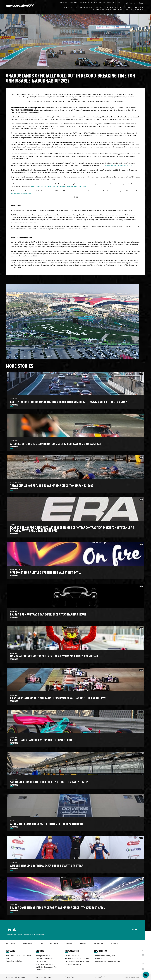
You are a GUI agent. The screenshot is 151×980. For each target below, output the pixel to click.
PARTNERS (94, 3)
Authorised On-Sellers (14, 961)
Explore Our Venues (72, 955)
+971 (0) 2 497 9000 (132, 977)
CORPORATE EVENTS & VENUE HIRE (107, 9)
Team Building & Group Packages (77, 961)
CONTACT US (111, 3)
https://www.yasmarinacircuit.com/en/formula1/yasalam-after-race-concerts (59, 186)
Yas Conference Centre (73, 964)
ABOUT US (102, 3)
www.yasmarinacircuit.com (21, 193)
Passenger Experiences (44, 958)
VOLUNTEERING (63, 3)
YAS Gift (83, 943)
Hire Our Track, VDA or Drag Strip (77, 958)
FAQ (41, 943)
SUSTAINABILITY (84, 3)
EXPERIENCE (40, 951)
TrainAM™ (98, 958)
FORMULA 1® (82, 7)
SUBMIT (134, 929)
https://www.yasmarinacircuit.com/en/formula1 (117, 165)
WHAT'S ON (68, 7)
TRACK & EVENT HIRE (72, 951)
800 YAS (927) (100, 977)
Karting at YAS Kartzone (44, 964)
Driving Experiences (43, 955)
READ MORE (14, 405)
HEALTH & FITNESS (101, 951)
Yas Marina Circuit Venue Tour (46, 967)
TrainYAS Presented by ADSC (105, 955)
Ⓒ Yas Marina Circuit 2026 (15, 977)
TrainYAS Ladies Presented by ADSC (107, 961)
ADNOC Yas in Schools (43, 970)
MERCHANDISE (74, 3)
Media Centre (27, 943)
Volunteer (69, 943)
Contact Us (54, 943)
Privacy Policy (70, 977)
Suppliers (114, 943)
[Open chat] (146, 975)
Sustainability (98, 943)
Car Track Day (41, 961)
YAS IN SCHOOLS (134, 9)
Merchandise (11, 943)
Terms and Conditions (43, 977)
